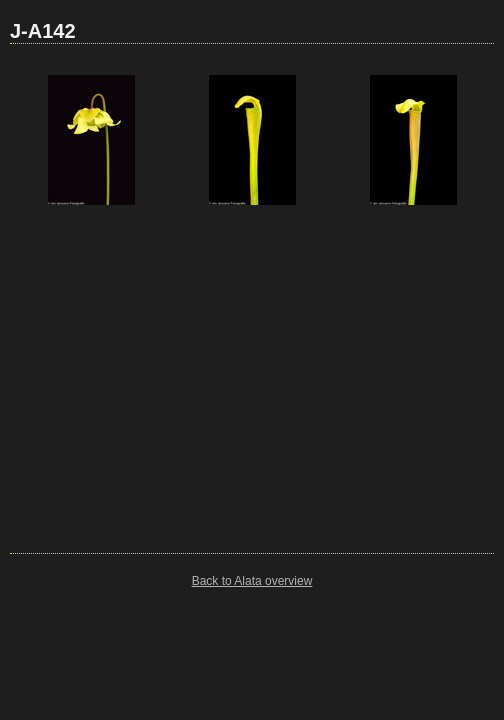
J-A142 (43, 31)
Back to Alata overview (252, 581)
